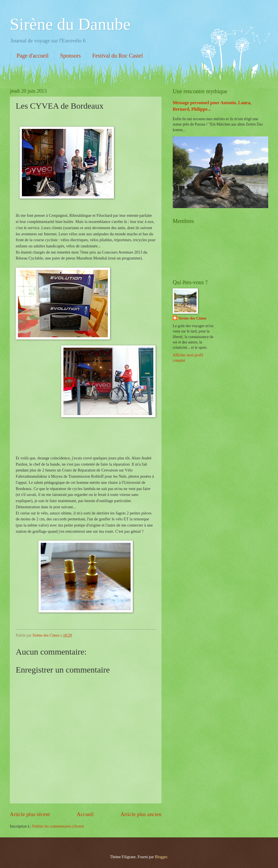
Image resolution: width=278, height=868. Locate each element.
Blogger (161, 857)
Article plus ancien (141, 814)
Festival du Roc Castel (118, 56)
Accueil (85, 814)
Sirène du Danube (70, 24)
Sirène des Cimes (192, 318)
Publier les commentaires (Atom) (58, 826)
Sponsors (70, 56)
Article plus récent (30, 814)
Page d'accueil (33, 56)
